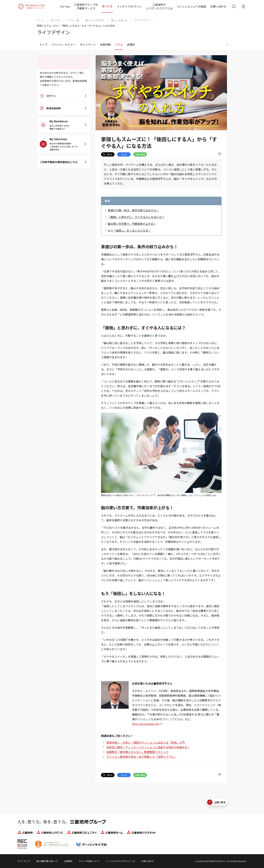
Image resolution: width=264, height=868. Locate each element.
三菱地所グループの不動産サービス (86, 6)
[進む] (227, 45)
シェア (124, 154)
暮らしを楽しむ (119, 20)
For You (65, 6)
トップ (43, 44)
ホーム (41, 20)
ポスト (108, 154)
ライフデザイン (143, 20)
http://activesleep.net (146, 724)
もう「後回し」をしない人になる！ (129, 230)
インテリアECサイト (129, 6)
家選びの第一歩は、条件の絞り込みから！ (133, 210)
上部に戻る (216, 802)
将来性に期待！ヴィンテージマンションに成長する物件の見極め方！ (148, 747)
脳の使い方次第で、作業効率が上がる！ (132, 224)
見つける (107, 6)
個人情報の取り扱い (45, 861)
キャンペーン (88, 44)
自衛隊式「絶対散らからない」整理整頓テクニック (137, 752)
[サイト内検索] (234, 6)
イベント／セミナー (64, 44)
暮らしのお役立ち (95, 20)
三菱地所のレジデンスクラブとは (159, 6)
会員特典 (105, 44)
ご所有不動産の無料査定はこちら (59, 162)
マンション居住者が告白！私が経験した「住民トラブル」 (141, 757)
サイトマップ (24, 861)
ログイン (51, 96)
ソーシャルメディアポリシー (119, 861)
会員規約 (68, 861)
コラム (119, 44)
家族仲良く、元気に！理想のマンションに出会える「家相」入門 (145, 742)
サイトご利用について (89, 861)
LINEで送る (140, 154)
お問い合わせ (218, 6)
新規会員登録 (54, 108)
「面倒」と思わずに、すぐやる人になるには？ (136, 217)
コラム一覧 (73, 20)
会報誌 (131, 44)
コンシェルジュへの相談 (191, 6)
